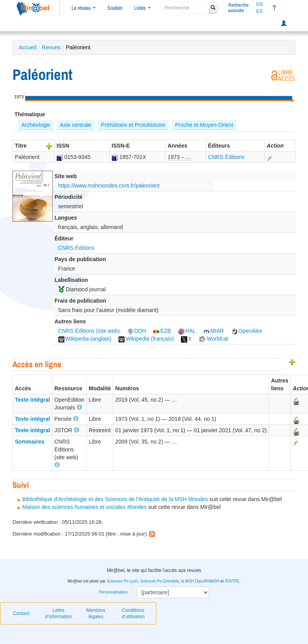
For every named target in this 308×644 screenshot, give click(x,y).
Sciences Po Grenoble (159, 581)
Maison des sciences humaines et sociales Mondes (84, 507)
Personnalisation (113, 592)
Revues (51, 47)
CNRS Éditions (226, 157)
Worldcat (214, 339)
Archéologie (36, 125)
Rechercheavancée (238, 8)
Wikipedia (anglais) (85, 339)
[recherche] (185, 8)
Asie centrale (76, 125)
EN (260, 4)
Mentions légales (96, 613)
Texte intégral (32, 400)
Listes (142, 8)
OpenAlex (247, 331)
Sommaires (30, 442)
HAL (187, 331)
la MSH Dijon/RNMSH (200, 581)
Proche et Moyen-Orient (204, 125)
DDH (136, 331)
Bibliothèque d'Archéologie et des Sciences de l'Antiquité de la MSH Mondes (115, 499)
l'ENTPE (232, 581)
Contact (21, 613)
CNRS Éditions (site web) (89, 331)
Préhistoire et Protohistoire (133, 125)
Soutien (115, 8)
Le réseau (84, 8)
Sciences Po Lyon (122, 581)
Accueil (28, 47)
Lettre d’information (58, 613)
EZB (162, 331)
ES (260, 11)
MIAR (214, 331)
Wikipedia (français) (146, 339)
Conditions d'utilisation (133, 613)
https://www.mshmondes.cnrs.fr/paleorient (109, 186)
